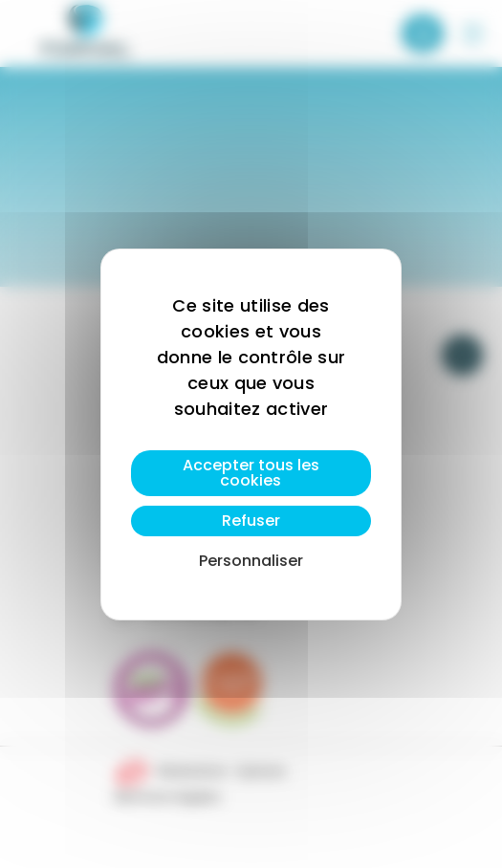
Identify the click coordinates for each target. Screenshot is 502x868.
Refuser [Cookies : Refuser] (251, 521)
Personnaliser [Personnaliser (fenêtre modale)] (251, 561)
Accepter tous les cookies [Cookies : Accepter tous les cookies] (251, 473)
